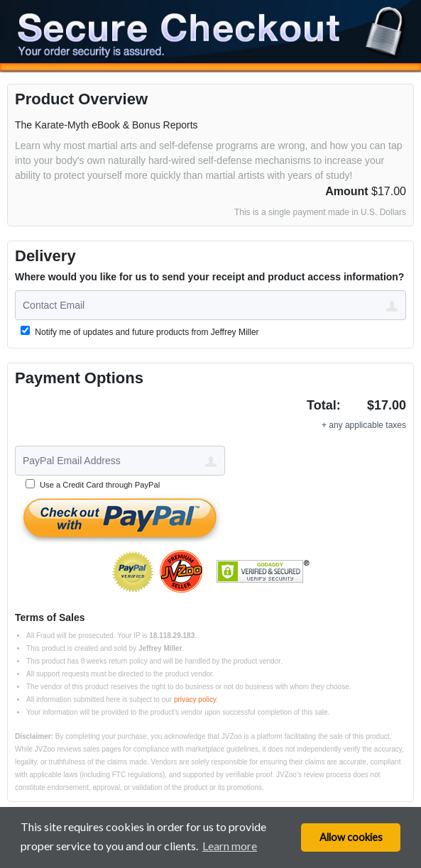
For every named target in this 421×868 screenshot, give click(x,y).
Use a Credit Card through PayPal (100, 485)
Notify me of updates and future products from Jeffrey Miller (140, 331)
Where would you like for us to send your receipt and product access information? (209, 277)
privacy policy (195, 699)
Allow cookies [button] (351, 837)
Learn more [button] (230, 846)
